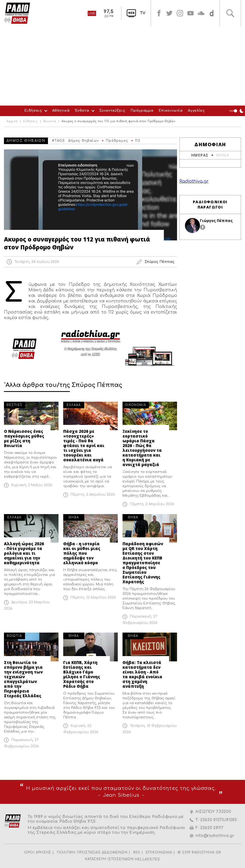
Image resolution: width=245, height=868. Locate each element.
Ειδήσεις (33, 111)
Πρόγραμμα (142, 111)
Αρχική (12, 121)
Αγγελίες (196, 111)
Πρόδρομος (117, 141)
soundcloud (201, 13)
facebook (159, 13)
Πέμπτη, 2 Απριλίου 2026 (93, 495)
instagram (180, 13)
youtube (190, 13)
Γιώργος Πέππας (216, 220)
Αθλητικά (61, 111)
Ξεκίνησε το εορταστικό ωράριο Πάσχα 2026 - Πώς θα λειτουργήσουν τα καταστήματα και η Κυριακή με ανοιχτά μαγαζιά (142, 448)
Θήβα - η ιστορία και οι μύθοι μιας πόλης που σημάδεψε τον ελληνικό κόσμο (82, 553)
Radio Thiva (17, 13)
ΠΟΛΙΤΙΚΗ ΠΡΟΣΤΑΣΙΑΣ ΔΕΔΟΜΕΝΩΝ (92, 852)
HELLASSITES (147, 859)
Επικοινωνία (171, 111)
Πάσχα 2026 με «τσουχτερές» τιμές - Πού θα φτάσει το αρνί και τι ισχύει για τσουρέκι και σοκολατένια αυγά (84, 445)
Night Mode (237, 111)
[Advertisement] (122, 66)
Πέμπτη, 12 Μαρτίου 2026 (93, 597)
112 (138, 141)
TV (143, 13)
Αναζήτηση (230, 13)
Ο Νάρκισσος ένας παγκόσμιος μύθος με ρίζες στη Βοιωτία (24, 438)
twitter (169, 13)
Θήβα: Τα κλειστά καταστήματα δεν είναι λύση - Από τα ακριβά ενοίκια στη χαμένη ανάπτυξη (142, 674)
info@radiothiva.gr (215, 836)
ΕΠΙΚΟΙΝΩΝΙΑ (159, 852)
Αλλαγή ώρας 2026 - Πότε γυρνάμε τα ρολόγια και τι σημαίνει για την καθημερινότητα (24, 553)
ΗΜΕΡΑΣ (200, 155)
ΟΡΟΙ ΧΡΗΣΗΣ (38, 852)
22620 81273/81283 (219, 820)
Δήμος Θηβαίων (84, 141)
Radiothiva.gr (194, 181)
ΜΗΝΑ (223, 155)
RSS (137, 852)
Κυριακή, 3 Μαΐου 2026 (32, 485)
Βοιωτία (50, 121)
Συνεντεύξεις (112, 111)
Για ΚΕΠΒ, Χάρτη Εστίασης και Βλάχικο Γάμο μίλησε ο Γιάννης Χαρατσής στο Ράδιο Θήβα (82, 674)
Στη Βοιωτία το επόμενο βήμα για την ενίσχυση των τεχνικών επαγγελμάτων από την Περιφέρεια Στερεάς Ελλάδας (23, 679)
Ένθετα (82, 111)
